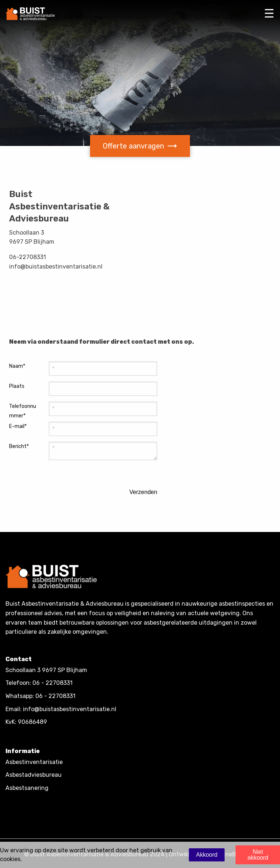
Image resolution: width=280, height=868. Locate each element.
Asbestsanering (27, 788)
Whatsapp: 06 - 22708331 (40, 696)
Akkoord (207, 855)
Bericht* (19, 446)
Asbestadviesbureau (34, 775)
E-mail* (18, 426)
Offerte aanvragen (140, 146)
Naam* (17, 366)
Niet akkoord (258, 855)
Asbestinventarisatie (34, 762)
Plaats (17, 386)
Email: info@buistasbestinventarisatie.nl (61, 709)
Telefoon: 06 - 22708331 (39, 683)
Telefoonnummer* (23, 411)
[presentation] (85, 488)
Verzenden (143, 492)
